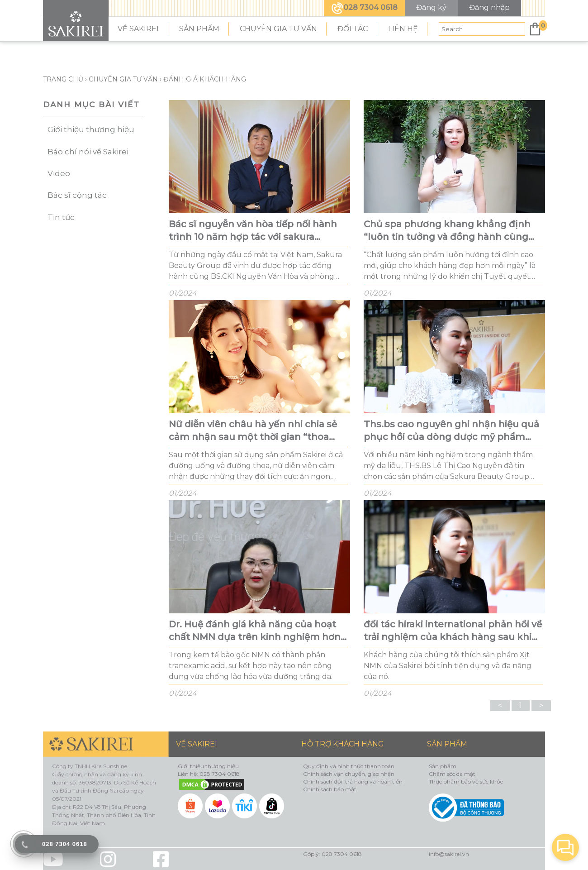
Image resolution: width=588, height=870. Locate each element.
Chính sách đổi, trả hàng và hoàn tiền (353, 782)
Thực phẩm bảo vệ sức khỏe (466, 782)
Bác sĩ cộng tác (77, 195)
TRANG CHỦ (64, 79)
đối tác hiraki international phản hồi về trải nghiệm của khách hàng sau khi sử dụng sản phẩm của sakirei (453, 631)
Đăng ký (431, 7)
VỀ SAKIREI (138, 29)
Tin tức (61, 217)
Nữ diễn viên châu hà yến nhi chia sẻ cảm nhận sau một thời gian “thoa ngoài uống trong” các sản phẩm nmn (258, 431)
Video (59, 173)
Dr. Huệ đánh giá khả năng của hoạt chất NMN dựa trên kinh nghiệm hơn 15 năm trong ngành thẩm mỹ (255, 631)
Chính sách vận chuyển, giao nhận (349, 774)
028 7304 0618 (365, 7)
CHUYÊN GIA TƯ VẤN (278, 29)
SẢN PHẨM (199, 29)
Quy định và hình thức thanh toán (349, 766)
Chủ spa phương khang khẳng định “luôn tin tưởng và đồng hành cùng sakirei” (447, 231)
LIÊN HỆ (403, 29)
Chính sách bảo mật (330, 789)
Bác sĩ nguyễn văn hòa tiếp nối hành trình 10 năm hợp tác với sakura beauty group (253, 231)
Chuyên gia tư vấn (123, 79)
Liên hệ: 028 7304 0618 (209, 774)
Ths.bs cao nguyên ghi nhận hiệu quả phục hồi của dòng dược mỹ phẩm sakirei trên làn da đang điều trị (451, 431)
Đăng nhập (489, 7)
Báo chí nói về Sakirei (88, 152)
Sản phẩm (443, 766)
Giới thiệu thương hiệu (91, 129)
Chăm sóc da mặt (452, 774)
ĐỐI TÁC (353, 29)
